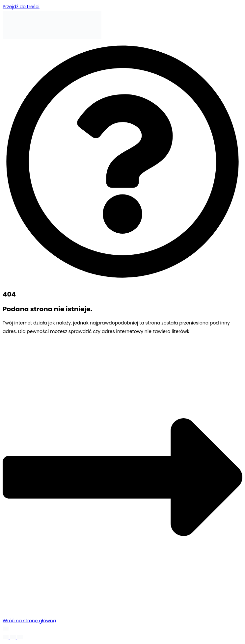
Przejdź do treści (21, 7)
